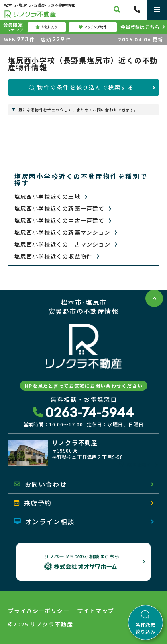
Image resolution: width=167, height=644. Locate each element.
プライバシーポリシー (39, 611)
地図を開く (135, 465)
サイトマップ (96, 611)
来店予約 (33, 503)
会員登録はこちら (140, 27)
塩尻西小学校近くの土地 (51, 197)
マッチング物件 (92, 27)
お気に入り (46, 27)
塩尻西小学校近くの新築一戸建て (63, 209)
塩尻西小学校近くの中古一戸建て (63, 221)
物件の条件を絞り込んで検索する (82, 87)
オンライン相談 (44, 521)
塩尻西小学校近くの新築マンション (66, 233)
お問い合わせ (40, 484)
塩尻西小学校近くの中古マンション (66, 244)
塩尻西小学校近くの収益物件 (57, 256)
